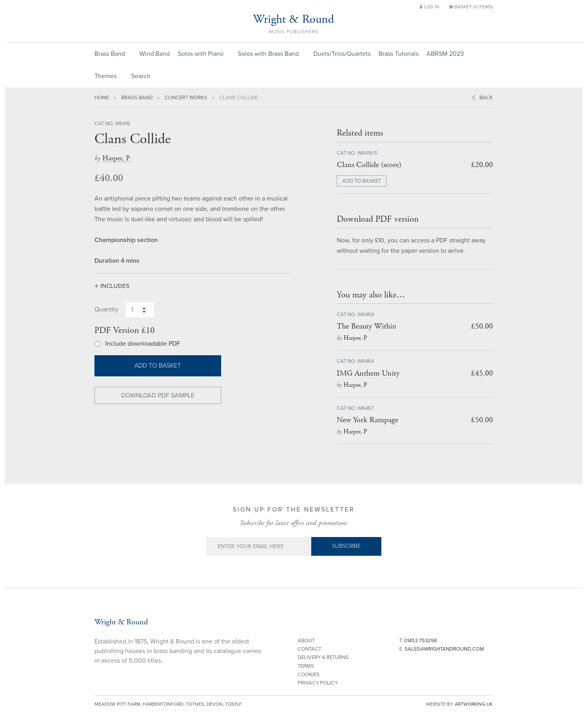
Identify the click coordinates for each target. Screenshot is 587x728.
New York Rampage (367, 420)
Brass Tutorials (399, 54)
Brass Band (110, 54)
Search (141, 76)
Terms (306, 666)
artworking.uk (474, 704)
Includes (115, 286)
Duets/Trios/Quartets (342, 54)
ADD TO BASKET (362, 181)
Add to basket (158, 366)
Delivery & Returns (323, 657)
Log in (429, 7)
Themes (106, 76)
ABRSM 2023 (445, 54)
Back (486, 98)
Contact (309, 649)
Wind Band (155, 54)
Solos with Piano (201, 54)
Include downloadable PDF (143, 344)
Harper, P (116, 158)
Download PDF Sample (158, 395)
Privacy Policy (318, 683)
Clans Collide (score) (369, 165)
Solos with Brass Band (268, 54)
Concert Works (186, 98)
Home (102, 98)
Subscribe (346, 546)
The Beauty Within (367, 326)
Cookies (309, 675)
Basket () (471, 7)
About (306, 641)
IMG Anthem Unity (368, 373)
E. (442, 649)
